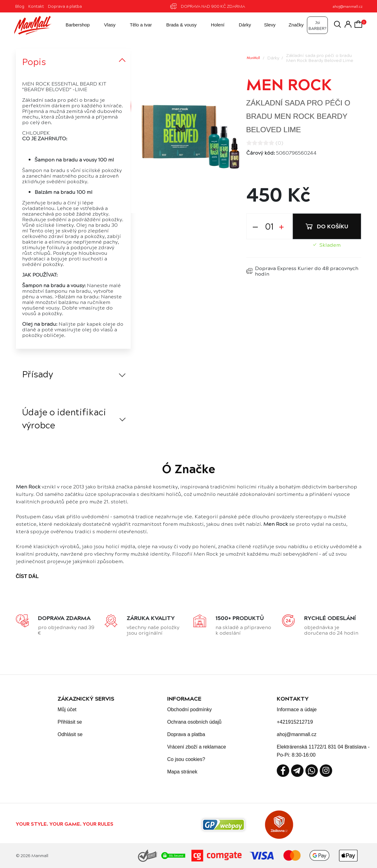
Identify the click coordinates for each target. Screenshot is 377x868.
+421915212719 (295, 722)
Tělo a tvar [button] (136, 25)
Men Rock (289, 84)
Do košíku (327, 226)
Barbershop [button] (72, 25)
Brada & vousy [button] (176, 25)
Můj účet (67, 709)
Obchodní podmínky (189, 709)
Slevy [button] (265, 25)
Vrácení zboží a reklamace (197, 747)
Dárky (273, 58)
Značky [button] (291, 25)
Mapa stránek (182, 772)
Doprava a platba (65, 6)
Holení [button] (212, 25)
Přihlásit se (70, 722)
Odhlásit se (70, 734)
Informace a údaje (297, 709)
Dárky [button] (240, 25)
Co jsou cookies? (186, 759)
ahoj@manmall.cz (348, 6)
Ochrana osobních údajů (194, 722)
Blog (20, 6)
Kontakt (36, 6)
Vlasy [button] (104, 25)
